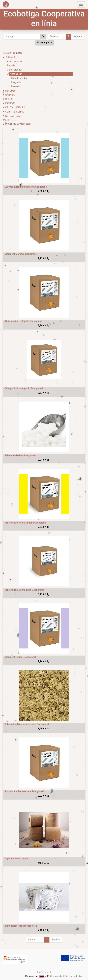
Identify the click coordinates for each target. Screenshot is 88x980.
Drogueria (16, 82)
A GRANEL (11, 57)
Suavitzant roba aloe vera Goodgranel (24, 791)
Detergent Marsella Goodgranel (21, 254)
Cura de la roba (19, 78)
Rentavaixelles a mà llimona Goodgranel (25, 523)
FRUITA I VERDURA (15, 107)
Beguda (11, 66)
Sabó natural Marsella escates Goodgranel (27, 724)
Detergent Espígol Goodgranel (20, 657)
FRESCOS (10, 103)
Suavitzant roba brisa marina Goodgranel (26, 187)
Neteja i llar (16, 74)
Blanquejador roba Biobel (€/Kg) (21, 926)
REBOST (10, 99)
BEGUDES (10, 91)
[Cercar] (43, 37)
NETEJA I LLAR (13, 116)
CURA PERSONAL (14, 112)
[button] (45, 43)
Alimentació (15, 61)
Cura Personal (14, 70)
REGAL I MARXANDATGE (18, 124)
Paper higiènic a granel (17, 859)
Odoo (42, 977)
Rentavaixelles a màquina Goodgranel (24, 590)
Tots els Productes (13, 53)
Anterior (54, 36)
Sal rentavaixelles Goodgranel (20, 455)
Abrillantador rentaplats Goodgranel (23, 321)
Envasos (15, 86)
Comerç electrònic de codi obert (67, 976)
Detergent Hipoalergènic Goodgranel (24, 388)
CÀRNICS (10, 95)
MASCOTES (9, 120)
